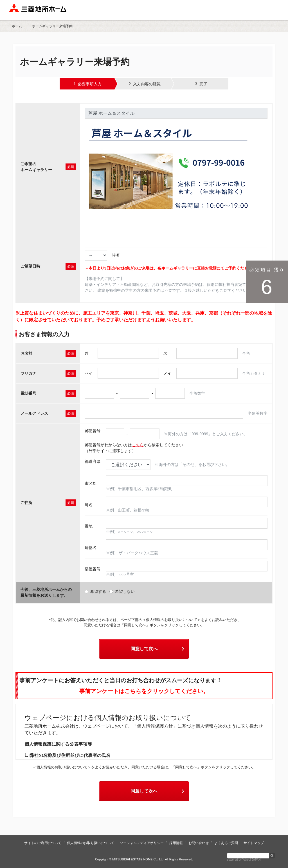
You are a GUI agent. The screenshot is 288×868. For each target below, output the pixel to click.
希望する (95, 591)
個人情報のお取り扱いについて (91, 843)
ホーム (17, 26)
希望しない (122, 591)
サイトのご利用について (43, 843)
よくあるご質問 (226, 843)
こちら (138, 445)
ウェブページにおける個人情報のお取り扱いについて (108, 718)
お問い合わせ (199, 843)
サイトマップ (254, 843)
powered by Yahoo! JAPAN (244, 860)
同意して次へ (158, 649)
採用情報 (176, 843)
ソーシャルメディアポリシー (142, 843)
